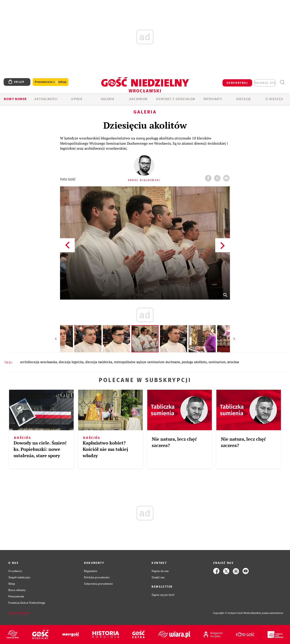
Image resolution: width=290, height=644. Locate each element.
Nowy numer (15, 99)
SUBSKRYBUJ (237, 83)
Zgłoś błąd (19, 613)
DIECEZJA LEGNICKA (71, 362)
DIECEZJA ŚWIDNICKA (99, 362)
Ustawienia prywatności (99, 584)
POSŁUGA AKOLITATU (194, 362)
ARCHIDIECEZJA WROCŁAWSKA (39, 362)
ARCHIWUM (138, 99)
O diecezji (274, 99)
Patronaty (213, 99)
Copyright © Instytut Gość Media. (232, 613)
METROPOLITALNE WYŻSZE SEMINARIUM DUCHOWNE (147, 362)
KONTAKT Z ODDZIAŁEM (176, 99)
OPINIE (77, 99)
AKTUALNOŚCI (46, 99)
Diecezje (244, 99)
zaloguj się (265, 83)
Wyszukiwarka (282, 82)
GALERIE (108, 99)
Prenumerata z (51, 82)
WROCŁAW (233, 362)
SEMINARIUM (217, 362)
